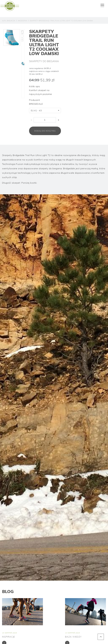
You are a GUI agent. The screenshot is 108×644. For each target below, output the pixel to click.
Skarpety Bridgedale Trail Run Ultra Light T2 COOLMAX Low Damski (61, 21)
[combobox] (45, 110)
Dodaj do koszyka (45, 131)
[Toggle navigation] (102, 5)
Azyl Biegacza (9, 21)
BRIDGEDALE (36, 104)
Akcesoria (23, 21)
